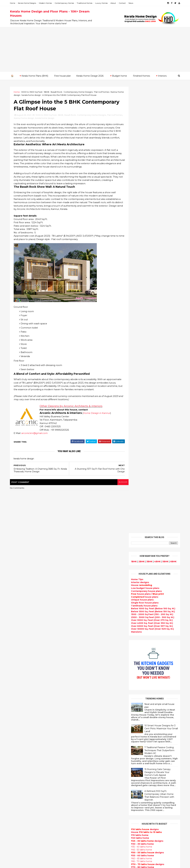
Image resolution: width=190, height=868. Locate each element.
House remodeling (79, 810)
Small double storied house (84, 690)
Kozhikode (17, 743)
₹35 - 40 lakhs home (140, 400)
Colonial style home (79, 683)
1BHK (133, 115)
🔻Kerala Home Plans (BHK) (33, 76)
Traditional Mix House (81, 818)
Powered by (153, 482)
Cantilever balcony (79, 842)
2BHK (140, 115)
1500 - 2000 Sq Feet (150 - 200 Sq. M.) (151, 168)
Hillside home (76, 828)
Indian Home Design (80, 708)
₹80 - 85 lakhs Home (141, 424)
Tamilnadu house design (82, 754)
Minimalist (74, 793)
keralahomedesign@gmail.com (145, 784)
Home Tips (136, 133)
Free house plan (62, 76)
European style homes (81, 786)
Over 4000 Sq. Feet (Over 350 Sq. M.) (151, 177)
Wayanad (16, 761)
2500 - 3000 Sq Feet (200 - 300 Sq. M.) (151, 171)
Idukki (15, 729)
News (132, 3)
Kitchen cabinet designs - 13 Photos (157, 669)
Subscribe (153, 473)
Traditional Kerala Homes (82, 701)
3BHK (148, 115)
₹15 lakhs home (139, 389)
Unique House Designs (81, 729)
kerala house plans (79, 821)
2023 (17, 607)
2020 (17, 668)
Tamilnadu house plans (143, 159)
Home (14, 3)
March (17, 647)
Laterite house (77, 807)
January (18, 655)
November (20, 615)
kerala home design (39, 95)
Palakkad (16, 749)
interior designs (154, 704)
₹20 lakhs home (139, 392)
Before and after (78, 849)
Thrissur (16, 758)
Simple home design (80, 775)
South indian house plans (83, 711)
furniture (169, 704)
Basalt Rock (58, 92)
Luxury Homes (103, 3)
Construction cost (79, 736)
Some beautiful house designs (154, 621)
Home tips (74, 825)
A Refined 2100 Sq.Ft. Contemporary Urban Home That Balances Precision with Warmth (158, 349)
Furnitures (74, 832)
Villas (71, 676)
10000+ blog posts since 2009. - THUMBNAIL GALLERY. (35, 864)
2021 (17, 664)
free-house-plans (78, 680)
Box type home (77, 672)
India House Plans (78, 651)
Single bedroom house (81, 853)
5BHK (48, 92)
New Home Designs (79, 697)
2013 (17, 697)
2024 (17, 603)
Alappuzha (17, 723)
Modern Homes (47, 3)
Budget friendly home (81, 722)
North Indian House (79, 779)
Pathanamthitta (20, 752)
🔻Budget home (118, 76)
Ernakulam (17, 726)
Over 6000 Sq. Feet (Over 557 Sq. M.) (151, 179)
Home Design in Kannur (98, 417)
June (16, 635)
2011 (17, 705)
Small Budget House (80, 665)
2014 (17, 693)
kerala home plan (78, 655)
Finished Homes (141, 76)
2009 (17, 713)
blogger (117, 486)
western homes (77, 789)
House (140, 139)
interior (73, 669)
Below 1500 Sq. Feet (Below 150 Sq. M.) (152, 165)
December (20, 611)
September (20, 623)
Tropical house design (81, 768)
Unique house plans (141, 153)
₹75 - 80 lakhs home (141, 421)
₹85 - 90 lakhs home (141, 426)
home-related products (152, 707)
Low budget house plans (144, 142)
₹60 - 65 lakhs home (140, 412)
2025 (17, 599)
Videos (72, 747)
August (18, 627)
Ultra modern (76, 743)
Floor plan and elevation (82, 694)
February (19, 651)
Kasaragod (17, 734)
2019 (17, 673)
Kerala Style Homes (79, 687)
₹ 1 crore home (138, 435)
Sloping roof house (79, 648)
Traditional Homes (86, 3)
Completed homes (79, 718)
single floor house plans (82, 740)
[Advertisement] (95, 49)
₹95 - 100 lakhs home (142, 432)
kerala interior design (80, 715)
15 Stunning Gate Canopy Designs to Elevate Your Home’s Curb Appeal (156, 326)
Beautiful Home (77, 658)
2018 (17, 677)
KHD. (72, 864)
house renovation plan (81, 803)
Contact (123, 3)
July (16, 631)
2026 (17, 595)
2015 (17, 689)
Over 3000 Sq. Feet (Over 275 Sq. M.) (151, 174)
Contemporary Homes (65, 3)
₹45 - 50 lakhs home (140, 403)
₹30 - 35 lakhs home (141, 397)
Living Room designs (80, 726)
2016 (17, 685)
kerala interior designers (82, 800)
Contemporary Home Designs (79, 92)
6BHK (172, 115)
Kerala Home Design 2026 (90, 76)
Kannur (15, 732)
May (16, 639)
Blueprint (74, 839)
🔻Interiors (161, 76)
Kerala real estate (78, 846)
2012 (17, 701)
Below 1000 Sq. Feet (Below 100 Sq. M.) (152, 162)
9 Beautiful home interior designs (155, 609)
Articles (73, 733)
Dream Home (76, 814)
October (18, 619)
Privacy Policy (137, 562)
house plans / (146, 148)
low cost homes (77, 782)
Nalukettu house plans (81, 835)
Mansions (135, 185)
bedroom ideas (77, 750)
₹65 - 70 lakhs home (140, 415)
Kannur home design (33, 119)
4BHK (156, 115)
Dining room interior (80, 765)
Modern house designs (81, 637)
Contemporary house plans (145, 145)
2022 (17, 660)
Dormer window (77, 757)
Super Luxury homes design (84, 704)
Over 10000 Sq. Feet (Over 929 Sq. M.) (151, 182)
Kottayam (17, 740)
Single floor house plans (144, 156)
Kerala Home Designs (28, 3)
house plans (143, 150)
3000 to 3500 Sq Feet (33, 92)
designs (139, 136)
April (16, 643)
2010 (17, 709)
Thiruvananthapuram (23, 755)
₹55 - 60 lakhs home (141, 409)
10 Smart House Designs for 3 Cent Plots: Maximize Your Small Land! (160, 282)
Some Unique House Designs (153, 633)
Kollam (15, 737)
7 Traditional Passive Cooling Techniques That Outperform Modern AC (158, 304)
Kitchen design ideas (80, 771)
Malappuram (18, 746)
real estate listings (152, 722)
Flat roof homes (103, 92)
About (114, 3)
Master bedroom (78, 796)
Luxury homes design (80, 662)
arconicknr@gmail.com (36, 437)
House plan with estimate (83, 761)
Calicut (29, 743)
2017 (17, 681)
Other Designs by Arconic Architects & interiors (72, 410)
